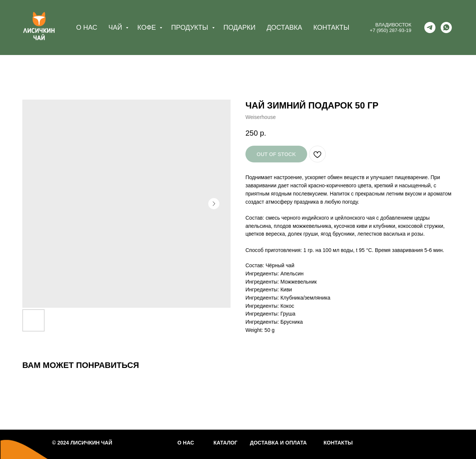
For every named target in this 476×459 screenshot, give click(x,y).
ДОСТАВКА (284, 28)
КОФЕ (147, 28)
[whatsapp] (446, 28)
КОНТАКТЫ (331, 28)
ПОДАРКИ (239, 28)
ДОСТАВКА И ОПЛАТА (278, 443)
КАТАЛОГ (226, 443)
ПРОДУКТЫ (190, 28)
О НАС (87, 28)
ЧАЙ (116, 28)
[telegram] (430, 28)
